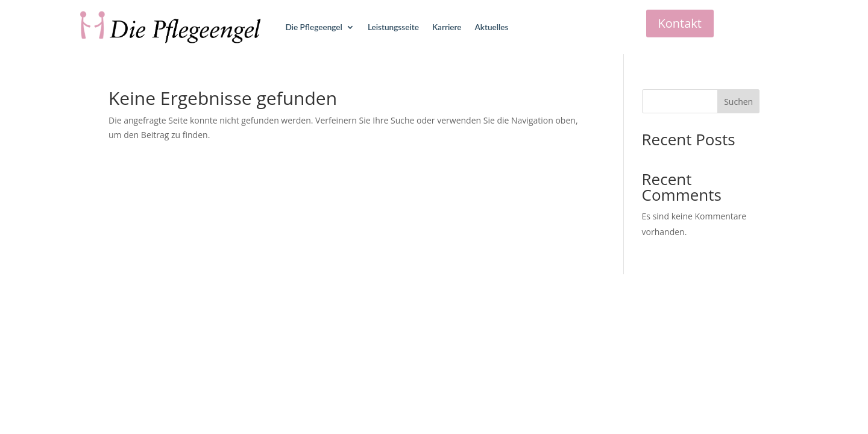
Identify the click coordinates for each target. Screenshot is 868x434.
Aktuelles (492, 27)
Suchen (738, 102)
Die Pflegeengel (313, 27)
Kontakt (680, 23)
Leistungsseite (393, 27)
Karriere (447, 27)
